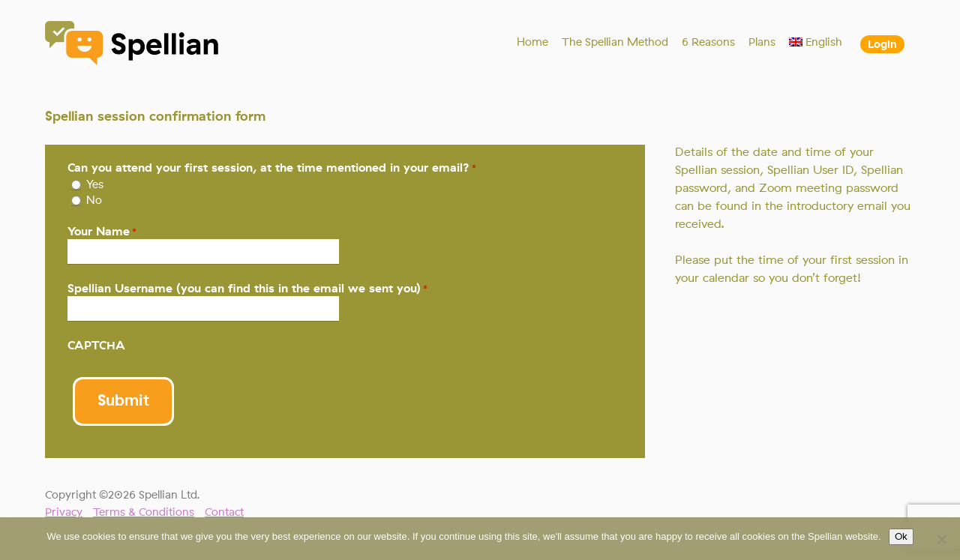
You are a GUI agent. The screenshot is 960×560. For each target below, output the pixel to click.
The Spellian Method (615, 42)
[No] (941, 539)
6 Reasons (708, 42)
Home (532, 42)
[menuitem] (816, 42)
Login (882, 44)
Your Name (102, 231)
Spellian (133, 45)
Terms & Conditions (144, 512)
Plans (762, 42)
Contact (224, 512)
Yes (95, 184)
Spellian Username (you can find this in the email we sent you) (247, 288)
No (94, 200)
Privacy (64, 512)
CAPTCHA (96, 345)
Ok (901, 537)
